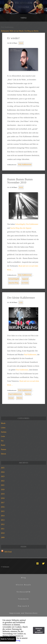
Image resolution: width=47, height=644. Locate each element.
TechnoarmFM (23, 592)
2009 (3, 537)
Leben (3, 428)
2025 (3, 468)
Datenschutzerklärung (11, 640)
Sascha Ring (13, 283)
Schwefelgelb (20, 224)
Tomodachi (23, 599)
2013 (3, 520)
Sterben (4, 432)
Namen (4, 449)
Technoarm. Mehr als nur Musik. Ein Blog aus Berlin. (20, 31)
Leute (21, 302)
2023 (3, 476)
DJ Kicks (25, 283)
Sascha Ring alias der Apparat (21, 228)
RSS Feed (8, 552)
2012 (3, 524)
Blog (24, 578)
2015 (3, 511)
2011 (3, 529)
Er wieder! (14, 38)
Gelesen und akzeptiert (39, 630)
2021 (3, 485)
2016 (3, 507)
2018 (3, 498)
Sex (2, 441)
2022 (3, 481)
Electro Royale (23, 585)
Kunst (3, 445)
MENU (23, 18)
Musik (21, 43)
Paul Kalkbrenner (30, 355)
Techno (28, 394)
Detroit (4, 454)
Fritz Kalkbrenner (25, 164)
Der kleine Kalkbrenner (21, 298)
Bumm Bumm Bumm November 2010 (20, 181)
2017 (3, 503)
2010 (3, 533)
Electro (20, 398)
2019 (3, 494)
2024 (3, 472)
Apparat (25, 279)
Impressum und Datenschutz (23, 613)
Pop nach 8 (23, 606)
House (11, 398)
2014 (3, 516)
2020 (3, 490)
